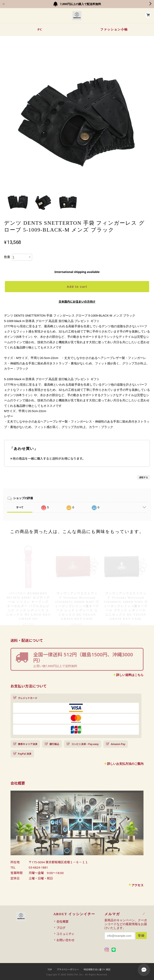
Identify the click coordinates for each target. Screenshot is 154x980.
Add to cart (77, 287)
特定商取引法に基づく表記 (97, 969)
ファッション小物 (114, 29)
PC (40, 29)
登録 (141, 935)
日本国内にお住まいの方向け (77, 302)
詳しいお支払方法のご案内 (125, 764)
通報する (143, 477)
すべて (20, 507)
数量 (7, 257)
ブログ (61, 928)
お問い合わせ (65, 940)
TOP (50, 969)
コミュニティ (65, 934)
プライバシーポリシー (68, 969)
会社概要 (62, 921)
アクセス (138, 885)
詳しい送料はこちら (130, 675)
